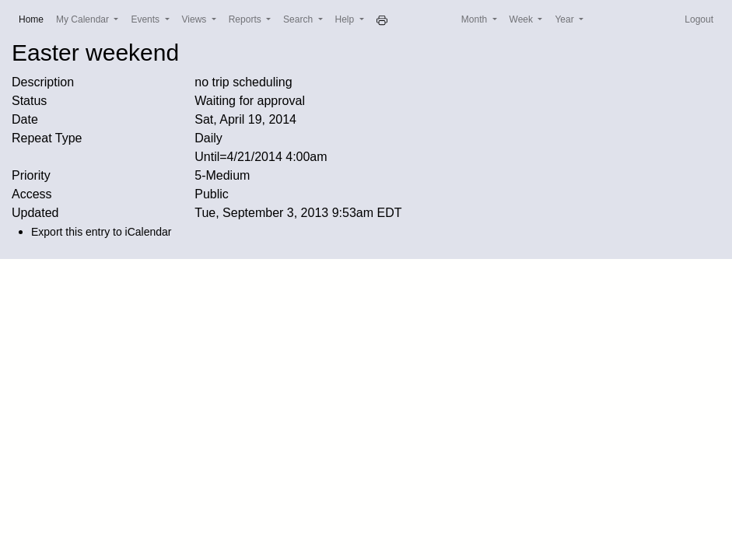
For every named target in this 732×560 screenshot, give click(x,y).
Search (299, 19)
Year (566, 19)
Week (523, 19)
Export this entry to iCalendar (102, 232)
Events (146, 19)
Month (476, 19)
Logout (699, 19)
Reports (246, 19)
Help (346, 19)
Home (34, 18)
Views (196, 19)
